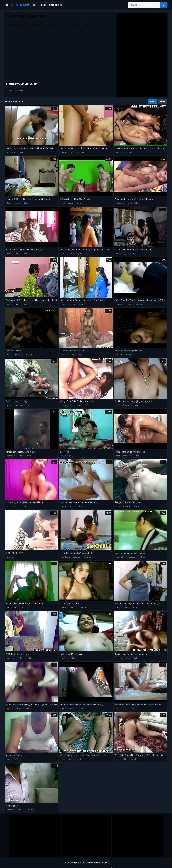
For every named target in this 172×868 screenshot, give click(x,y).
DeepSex (20, 5)
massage (131, 557)
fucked (126, 405)
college (120, 355)
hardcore (80, 152)
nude (64, 506)
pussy (119, 608)
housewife (140, 304)
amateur (72, 304)
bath (135, 658)
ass (9, 506)
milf (118, 709)
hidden (71, 709)
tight (9, 709)
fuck (64, 456)
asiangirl (88, 557)
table (71, 608)
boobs (72, 254)
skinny (136, 506)
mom (10, 91)
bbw (137, 203)
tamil (64, 355)
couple (82, 304)
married (18, 709)
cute (9, 405)
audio (10, 304)
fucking (120, 658)
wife (118, 405)
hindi (64, 152)
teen (9, 203)
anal (124, 152)
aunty (72, 355)
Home (43, 5)
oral (131, 152)
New (163, 101)
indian (20, 91)
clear (26, 304)
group (71, 203)
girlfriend (11, 152)
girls (80, 254)
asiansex (77, 557)
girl (71, 405)
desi (21, 152)
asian (64, 405)
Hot (153, 101)
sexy (64, 254)
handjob (120, 557)
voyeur (81, 709)
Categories (56, 5)
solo (17, 254)
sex (71, 152)
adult (78, 405)
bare (64, 608)
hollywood (81, 608)
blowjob (133, 759)
